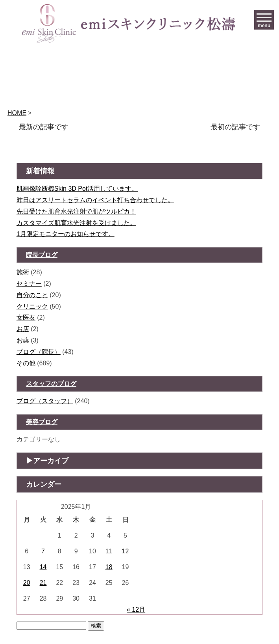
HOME (17, 113)
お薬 (23, 340)
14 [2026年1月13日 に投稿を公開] (43, 567)
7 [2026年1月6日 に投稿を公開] (43, 551)
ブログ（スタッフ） (45, 401)
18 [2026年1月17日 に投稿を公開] (109, 567)
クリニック (32, 306)
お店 (23, 329)
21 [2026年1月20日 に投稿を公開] (43, 583)
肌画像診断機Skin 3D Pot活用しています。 (77, 189)
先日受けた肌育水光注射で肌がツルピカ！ (76, 211)
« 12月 (136, 610)
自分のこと (32, 295)
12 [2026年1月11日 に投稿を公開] (126, 551)
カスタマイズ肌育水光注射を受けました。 (76, 223)
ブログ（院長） (39, 352)
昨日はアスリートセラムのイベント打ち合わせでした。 (95, 200)
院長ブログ (42, 255)
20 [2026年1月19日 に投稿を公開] (27, 583)
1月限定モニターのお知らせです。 (66, 234)
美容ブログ (42, 422)
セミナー (29, 284)
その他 (26, 363)
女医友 (26, 317)
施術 (23, 272)
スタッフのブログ (51, 384)
